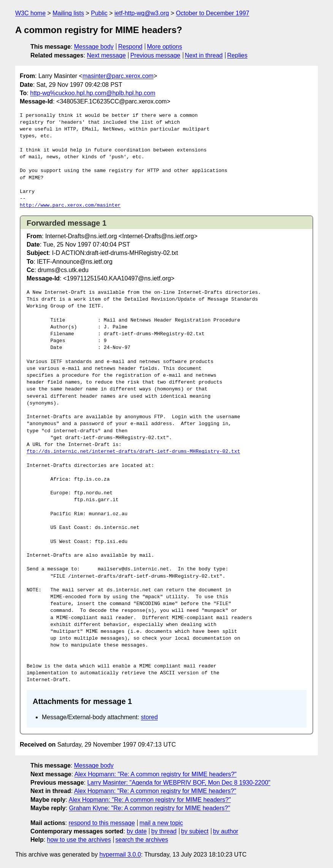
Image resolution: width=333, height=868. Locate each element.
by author (226, 831)
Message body (94, 47)
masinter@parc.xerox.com (118, 76)
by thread (164, 831)
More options (165, 47)
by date (136, 831)
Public (99, 13)
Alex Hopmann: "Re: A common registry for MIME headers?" (156, 774)
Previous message (155, 55)
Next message (106, 55)
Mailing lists (68, 13)
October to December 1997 (213, 13)
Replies (237, 55)
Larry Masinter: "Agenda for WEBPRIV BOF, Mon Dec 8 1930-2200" (179, 783)
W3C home (30, 13)
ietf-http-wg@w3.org (142, 13)
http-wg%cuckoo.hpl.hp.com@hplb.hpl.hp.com (93, 93)
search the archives (142, 840)
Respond (130, 47)
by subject (195, 831)
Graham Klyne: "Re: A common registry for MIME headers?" (149, 808)
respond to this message (101, 823)
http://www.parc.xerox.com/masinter (70, 205)
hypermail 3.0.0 (120, 854)
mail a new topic (161, 823)
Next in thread (204, 55)
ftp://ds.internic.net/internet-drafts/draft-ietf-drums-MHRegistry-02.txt (133, 452)
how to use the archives (79, 840)
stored (149, 717)
